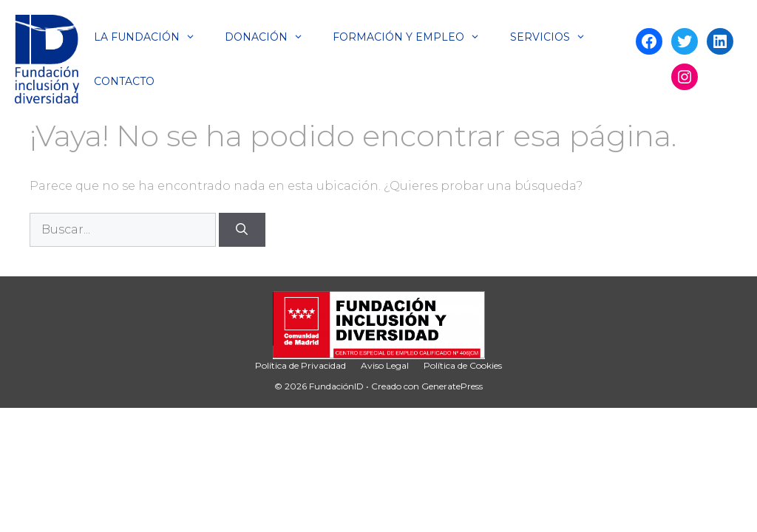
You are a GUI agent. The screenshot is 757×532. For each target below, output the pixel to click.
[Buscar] (242, 230)
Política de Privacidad (301, 365)
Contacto (124, 81)
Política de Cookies (463, 365)
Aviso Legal (385, 365)
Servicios (555, 37)
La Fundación (152, 37)
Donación (271, 37)
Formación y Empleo (414, 37)
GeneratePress (452, 386)
